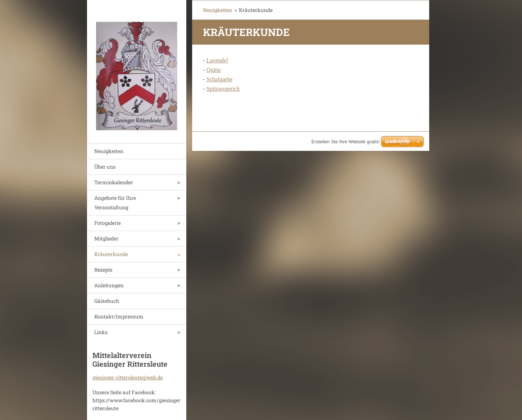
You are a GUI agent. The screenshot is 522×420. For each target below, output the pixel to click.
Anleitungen (109, 285)
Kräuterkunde (111, 254)
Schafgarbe (219, 79)
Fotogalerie (107, 223)
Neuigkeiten (109, 151)
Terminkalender (114, 182)
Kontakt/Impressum (119, 316)
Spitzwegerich (223, 89)
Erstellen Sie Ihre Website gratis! (345, 142)
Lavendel (217, 60)
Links (101, 332)
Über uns (105, 167)
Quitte (214, 70)
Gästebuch (107, 301)
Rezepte (103, 270)
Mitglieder (106, 238)
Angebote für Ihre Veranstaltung (115, 203)
